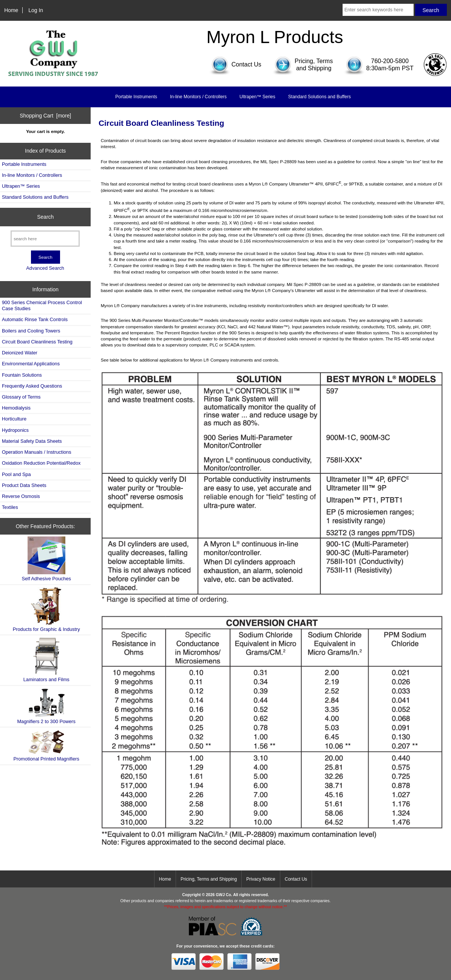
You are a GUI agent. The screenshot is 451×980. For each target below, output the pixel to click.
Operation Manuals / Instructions (37, 452)
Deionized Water (20, 353)
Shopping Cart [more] (45, 116)
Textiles (10, 507)
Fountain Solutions (22, 375)
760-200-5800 (390, 61)
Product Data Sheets (24, 485)
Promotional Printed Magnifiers (46, 746)
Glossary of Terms (21, 397)
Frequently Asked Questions (32, 386)
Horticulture (14, 419)
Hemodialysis (16, 408)
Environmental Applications (31, 364)
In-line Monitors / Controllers (198, 97)
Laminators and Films (46, 660)
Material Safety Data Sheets (32, 441)
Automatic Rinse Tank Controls (35, 319)
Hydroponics (15, 430)
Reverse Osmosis (21, 496)
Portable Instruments (136, 97)
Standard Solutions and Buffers (320, 97)
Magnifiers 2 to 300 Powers (46, 706)
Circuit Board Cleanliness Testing (37, 342)
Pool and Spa (16, 474)
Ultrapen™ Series (257, 97)
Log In (36, 10)
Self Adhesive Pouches (46, 559)
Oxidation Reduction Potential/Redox (41, 463)
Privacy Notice (261, 879)
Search (45, 217)
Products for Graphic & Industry (46, 610)
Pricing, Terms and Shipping (209, 879)
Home (11, 10)
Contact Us (296, 879)
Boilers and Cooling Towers (31, 331)
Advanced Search (45, 268)
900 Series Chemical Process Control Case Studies (42, 305)
